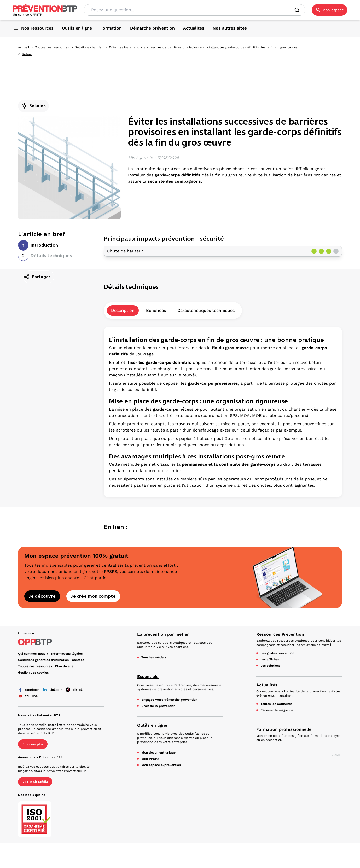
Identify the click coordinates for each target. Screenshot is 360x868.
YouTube (28, 696)
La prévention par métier (163, 634)
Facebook (29, 690)
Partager (37, 277)
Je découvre (42, 596)
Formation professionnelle (284, 729)
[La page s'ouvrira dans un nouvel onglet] (329, 10)
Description (123, 310)
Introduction (44, 245)
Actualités (267, 685)
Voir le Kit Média (35, 782)
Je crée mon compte (93, 596)
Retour (27, 54)
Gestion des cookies (33, 672)
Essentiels (148, 677)
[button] (329, 10)
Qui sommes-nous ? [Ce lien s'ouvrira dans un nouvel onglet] (33, 654)
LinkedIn (53, 690)
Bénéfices (156, 310)
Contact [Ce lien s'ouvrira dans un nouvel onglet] (78, 660)
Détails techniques (51, 256)
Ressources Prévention (280, 634)
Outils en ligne (152, 725)
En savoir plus (33, 744)
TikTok (74, 690)
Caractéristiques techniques (206, 310)
